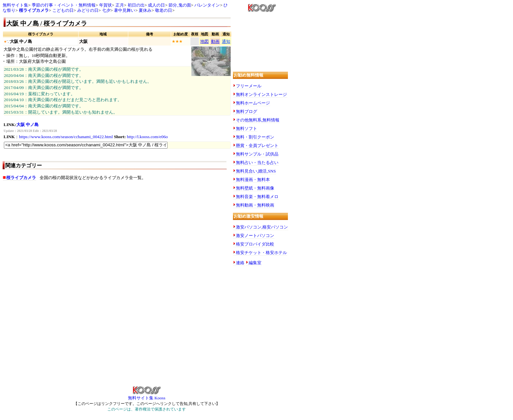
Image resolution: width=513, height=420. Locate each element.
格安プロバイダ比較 (255, 244)
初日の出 (136, 5)
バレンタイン (207, 5)
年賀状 (106, 5)
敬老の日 (164, 10)
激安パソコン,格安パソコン (262, 227)
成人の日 (156, 5)
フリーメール (249, 86)
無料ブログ (247, 111)
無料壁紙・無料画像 (255, 188)
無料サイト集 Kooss (147, 396)
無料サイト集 (15, 5)
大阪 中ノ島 (27, 125)
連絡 (240, 263)
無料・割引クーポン (255, 137)
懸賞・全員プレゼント (257, 146)
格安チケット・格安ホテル (261, 253)
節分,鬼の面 (180, 5)
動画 (215, 41)
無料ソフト (247, 128)
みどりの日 (88, 10)
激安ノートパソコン (255, 236)
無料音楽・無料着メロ (257, 197)
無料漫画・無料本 (253, 180)
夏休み (145, 10)
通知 (226, 41)
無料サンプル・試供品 (257, 154)
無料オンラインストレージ (261, 94)
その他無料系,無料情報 (258, 120)
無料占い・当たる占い (257, 163)
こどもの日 (63, 10)
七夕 (106, 10)
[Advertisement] (117, 237)
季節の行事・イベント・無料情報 (64, 5)
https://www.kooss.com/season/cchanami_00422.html (66, 137)
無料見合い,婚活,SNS (256, 171)
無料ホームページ (253, 103)
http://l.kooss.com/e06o (147, 137)
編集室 (255, 263)
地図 (204, 41)
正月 (120, 5)
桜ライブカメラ (34, 10)
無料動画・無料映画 (255, 205)
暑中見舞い (124, 10)
